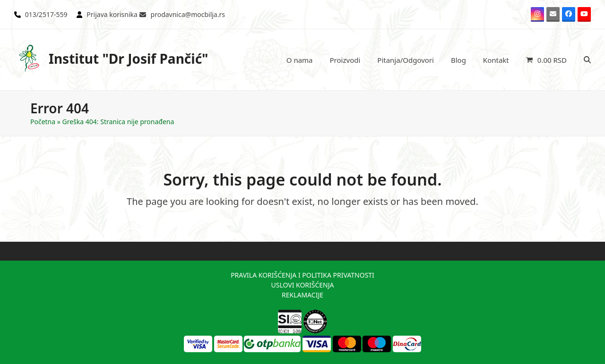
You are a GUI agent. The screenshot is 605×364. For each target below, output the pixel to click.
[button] (546, 60)
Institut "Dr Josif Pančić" (111, 58)
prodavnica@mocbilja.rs (188, 14)
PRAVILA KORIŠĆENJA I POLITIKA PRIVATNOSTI (302, 275)
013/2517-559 (46, 14)
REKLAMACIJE (302, 295)
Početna (43, 122)
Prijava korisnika (112, 14)
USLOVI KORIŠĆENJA (302, 285)
